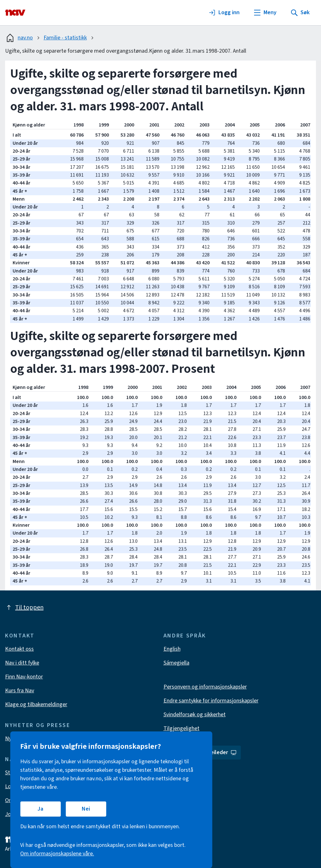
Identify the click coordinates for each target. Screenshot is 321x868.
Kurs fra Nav (20, 691)
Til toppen (24, 607)
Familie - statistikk (65, 38)
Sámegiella (176, 663)
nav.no (19, 38)
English (172, 649)
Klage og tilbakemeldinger (36, 704)
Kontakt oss (19, 649)
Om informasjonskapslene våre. (57, 854)
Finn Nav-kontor (24, 677)
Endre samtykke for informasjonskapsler (211, 701)
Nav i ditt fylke (22, 663)
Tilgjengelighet (181, 728)
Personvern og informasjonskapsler (205, 687)
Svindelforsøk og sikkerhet (195, 715)
